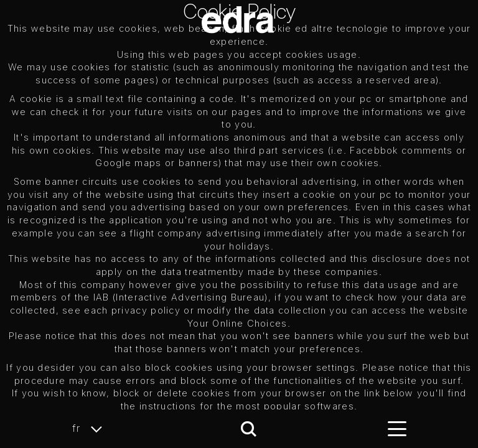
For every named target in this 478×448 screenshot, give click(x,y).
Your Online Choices (237, 323)
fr (91, 429)
